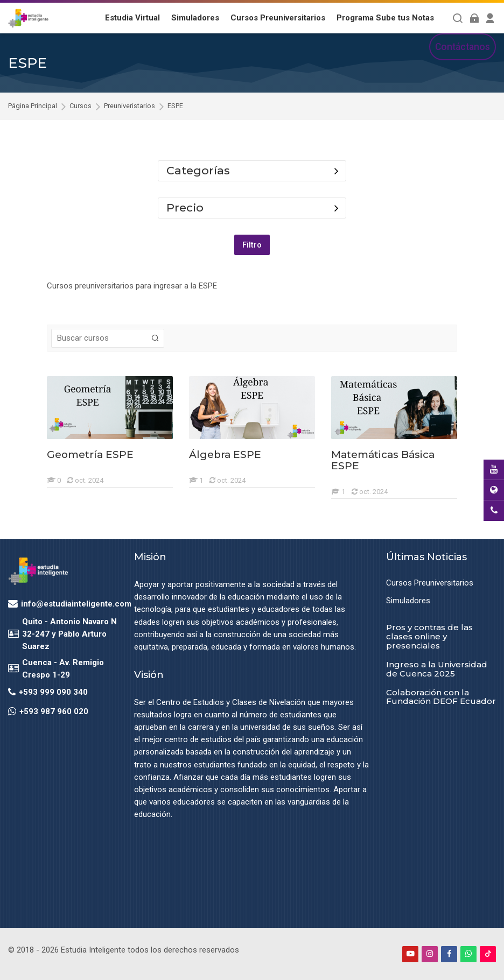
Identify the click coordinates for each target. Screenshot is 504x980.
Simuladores (408, 601)
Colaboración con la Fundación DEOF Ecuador (441, 696)
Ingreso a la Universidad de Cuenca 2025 (437, 669)
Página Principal (33, 106)
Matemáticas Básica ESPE (383, 460)
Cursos (80, 106)
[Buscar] (458, 18)
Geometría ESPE (90, 454)
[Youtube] (410, 954)
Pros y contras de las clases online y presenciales (429, 636)
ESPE (175, 106)
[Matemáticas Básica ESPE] (331, 499)
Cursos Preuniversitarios (430, 583)
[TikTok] (488, 954)
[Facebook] (449, 954)
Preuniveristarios (129, 106)
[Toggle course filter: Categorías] (337, 171)
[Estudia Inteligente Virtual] (28, 18)
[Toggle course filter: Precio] (337, 208)
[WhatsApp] (468, 954)
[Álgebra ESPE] (189, 487)
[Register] (490, 18)
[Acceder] (474, 18)
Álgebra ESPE (225, 454)
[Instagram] (430, 954)
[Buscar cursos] (156, 338)
